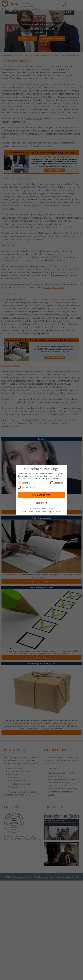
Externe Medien (27, 487)
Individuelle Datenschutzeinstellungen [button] (41, 508)
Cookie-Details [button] (28, 512)
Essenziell (24, 483)
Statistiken (57, 483)
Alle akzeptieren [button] (41, 495)
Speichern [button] (41, 503)
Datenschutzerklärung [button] (43, 512)
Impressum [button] (57, 512)
